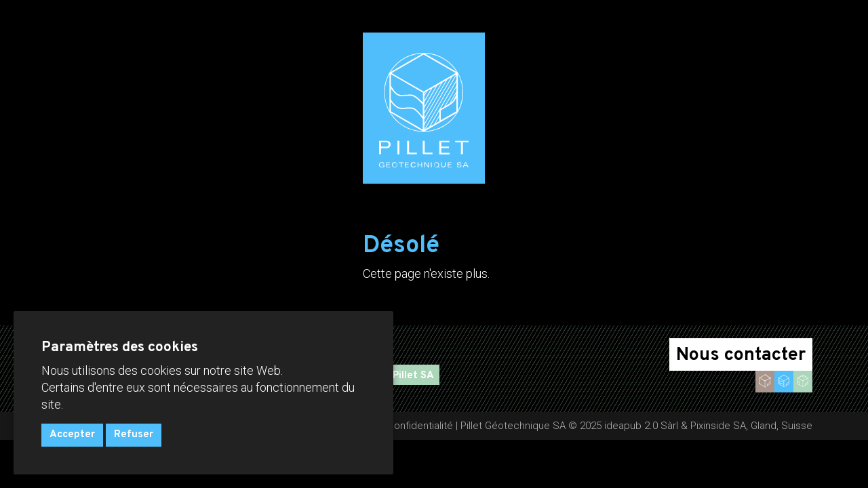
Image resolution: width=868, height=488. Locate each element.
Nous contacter (741, 355)
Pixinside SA (718, 426)
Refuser (134, 435)
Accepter (72, 435)
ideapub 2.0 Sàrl (641, 426)
